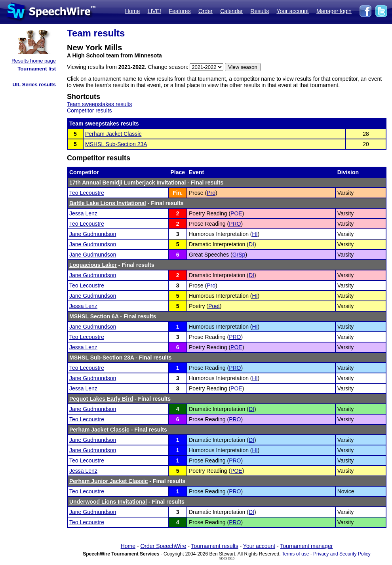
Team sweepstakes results (99, 104)
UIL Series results (34, 85)
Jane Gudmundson (93, 234)
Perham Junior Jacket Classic (108, 481)
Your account (292, 11)
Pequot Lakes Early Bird (101, 399)
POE (236, 213)
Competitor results (89, 110)
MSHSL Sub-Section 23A (116, 144)
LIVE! (154, 11)
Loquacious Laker (93, 265)
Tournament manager (306, 546)
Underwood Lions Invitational (108, 502)
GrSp (239, 255)
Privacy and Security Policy (342, 554)
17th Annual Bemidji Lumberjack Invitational (127, 183)
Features (180, 11)
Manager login (334, 11)
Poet (214, 306)
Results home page (34, 61)
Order (206, 11)
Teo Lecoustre (87, 193)
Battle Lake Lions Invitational (108, 203)
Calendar (231, 11)
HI (255, 234)
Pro (211, 193)
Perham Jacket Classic (113, 134)
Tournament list (37, 69)
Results (260, 11)
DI (251, 244)
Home (132, 11)
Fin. (178, 193)
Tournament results (215, 546)
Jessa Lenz (83, 213)
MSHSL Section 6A (94, 316)
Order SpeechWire (163, 546)
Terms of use (296, 554)
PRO (235, 224)
